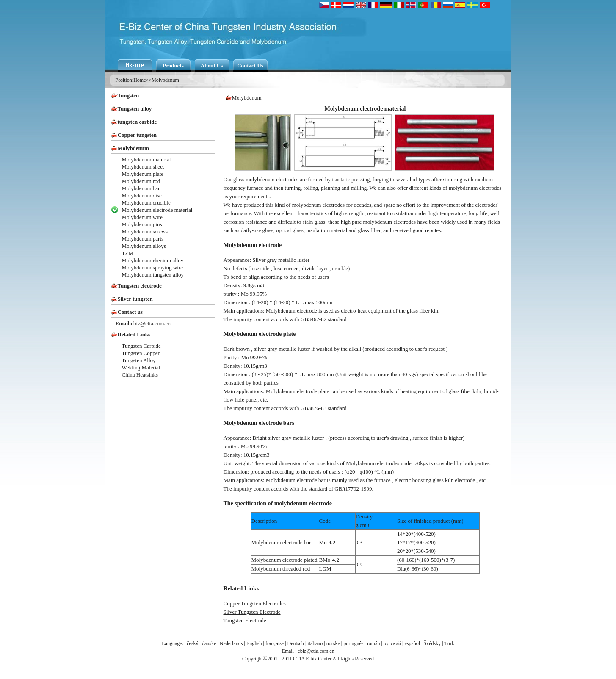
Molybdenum (165, 80)
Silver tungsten (135, 299)
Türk (449, 643)
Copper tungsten (137, 135)
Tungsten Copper (141, 353)
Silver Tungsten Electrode (252, 612)
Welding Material (141, 367)
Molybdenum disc (142, 195)
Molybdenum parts (143, 239)
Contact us (130, 312)
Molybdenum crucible (146, 203)
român (374, 643)
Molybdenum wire (142, 217)
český (192, 643)
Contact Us (250, 65)
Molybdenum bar (141, 188)
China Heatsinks (140, 375)
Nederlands (231, 643)
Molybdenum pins (142, 224)
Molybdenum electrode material (157, 210)
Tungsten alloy (135, 109)
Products (173, 65)
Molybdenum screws (145, 231)
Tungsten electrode (140, 286)
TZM (128, 253)
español (413, 643)
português (353, 643)
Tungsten (128, 96)
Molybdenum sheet (143, 167)
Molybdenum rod (141, 181)
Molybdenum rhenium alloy (153, 260)
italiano (315, 643)
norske (333, 643)
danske (209, 643)
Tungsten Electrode (245, 620)
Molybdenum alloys (144, 246)
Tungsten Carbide (141, 346)
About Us (212, 65)
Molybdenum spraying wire (152, 267)
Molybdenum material (146, 159)
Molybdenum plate (143, 174)
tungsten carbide (137, 122)
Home (139, 80)
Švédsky (432, 643)
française (275, 643)
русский (392, 643)
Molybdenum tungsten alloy (153, 275)
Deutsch (296, 643)
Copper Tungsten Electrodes (255, 603)
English (254, 643)
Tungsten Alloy (139, 360)
